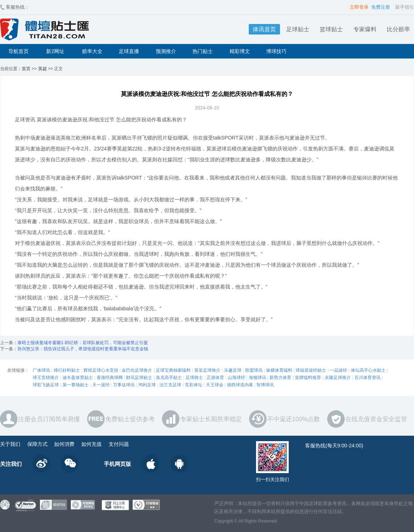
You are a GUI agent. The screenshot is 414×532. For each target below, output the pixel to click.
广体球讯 (41, 370)
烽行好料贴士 (67, 370)
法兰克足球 (170, 385)
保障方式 (37, 444)
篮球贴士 (331, 29)
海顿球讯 (257, 378)
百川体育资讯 (368, 378)
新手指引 (405, 7)
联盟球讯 (254, 370)
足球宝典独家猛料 (173, 370)
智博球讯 (265, 385)
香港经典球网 (110, 378)
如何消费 (64, 444)
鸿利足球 (147, 385)
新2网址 (55, 51)
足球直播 (129, 51)
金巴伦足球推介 (137, 370)
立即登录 (359, 7)
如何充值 (92, 444)
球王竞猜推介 (46, 378)
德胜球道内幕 (240, 385)
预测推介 (166, 51)
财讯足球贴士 (139, 378)
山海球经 (236, 378)
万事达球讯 (124, 385)
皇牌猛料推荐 (308, 378)
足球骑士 (194, 378)
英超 (42, 69)
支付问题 (119, 444)
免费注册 (381, 7)
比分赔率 (398, 29)
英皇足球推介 (207, 370)
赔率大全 (92, 51)
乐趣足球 (233, 370)
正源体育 (215, 378)
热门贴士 (203, 51)
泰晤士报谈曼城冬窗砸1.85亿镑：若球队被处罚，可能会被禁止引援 (83, 343)
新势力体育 (280, 378)
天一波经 (101, 385)
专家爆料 (365, 29)
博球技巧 (276, 51)
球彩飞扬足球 (46, 385)
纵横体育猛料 (279, 370)
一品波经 (338, 370)
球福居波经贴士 (311, 370)
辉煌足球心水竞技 (101, 370)
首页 (26, 69)
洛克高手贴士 (169, 378)
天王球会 (215, 385)
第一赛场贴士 (76, 385)
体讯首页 (264, 29)
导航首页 (19, 51)
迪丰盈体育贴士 (78, 378)
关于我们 (10, 444)
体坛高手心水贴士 (368, 370)
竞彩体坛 (194, 385)
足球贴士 (298, 29)
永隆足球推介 (338, 378)
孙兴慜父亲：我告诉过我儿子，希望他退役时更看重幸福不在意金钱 (83, 349)
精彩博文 (240, 51)
